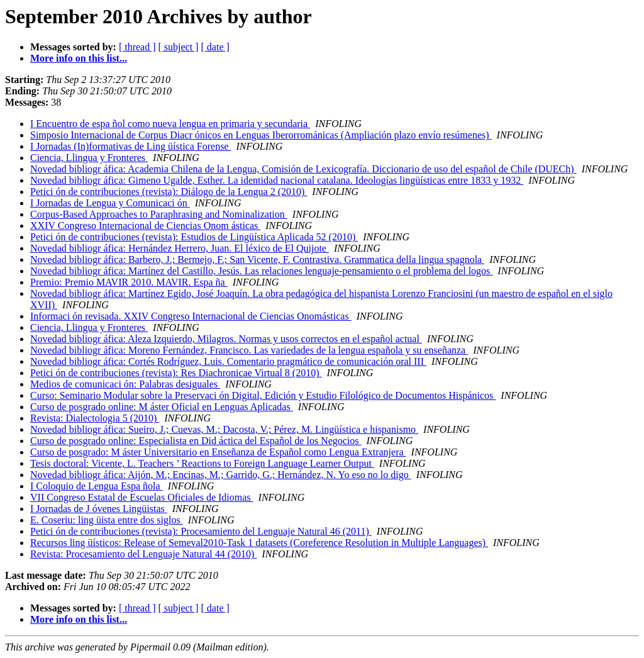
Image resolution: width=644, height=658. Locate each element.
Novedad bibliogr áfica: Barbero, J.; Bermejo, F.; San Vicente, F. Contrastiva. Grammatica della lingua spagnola (257, 259)
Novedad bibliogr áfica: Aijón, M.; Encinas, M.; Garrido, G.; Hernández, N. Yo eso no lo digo (221, 475)
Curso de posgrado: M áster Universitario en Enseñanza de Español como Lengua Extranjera (218, 452)
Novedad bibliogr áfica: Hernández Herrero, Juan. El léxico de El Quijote (180, 248)
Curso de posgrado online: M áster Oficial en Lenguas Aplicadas (162, 407)
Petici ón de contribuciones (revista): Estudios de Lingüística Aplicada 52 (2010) (194, 237)
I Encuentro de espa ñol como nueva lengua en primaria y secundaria (170, 124)
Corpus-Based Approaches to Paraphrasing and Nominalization (159, 214)
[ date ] (215, 47)
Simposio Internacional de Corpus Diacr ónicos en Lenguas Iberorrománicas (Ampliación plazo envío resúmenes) (261, 135)
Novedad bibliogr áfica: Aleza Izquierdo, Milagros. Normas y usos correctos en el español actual (226, 339)
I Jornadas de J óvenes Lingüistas (99, 509)
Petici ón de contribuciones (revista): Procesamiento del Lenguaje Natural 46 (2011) (201, 531)
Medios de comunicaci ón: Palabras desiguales (125, 384)
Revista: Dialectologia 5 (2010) (95, 418)
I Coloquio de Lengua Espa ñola (97, 486)
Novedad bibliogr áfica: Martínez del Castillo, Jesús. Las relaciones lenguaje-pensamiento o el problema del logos (261, 271)
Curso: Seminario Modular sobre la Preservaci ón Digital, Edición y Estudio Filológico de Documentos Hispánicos (263, 395)
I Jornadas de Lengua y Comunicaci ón (110, 203)
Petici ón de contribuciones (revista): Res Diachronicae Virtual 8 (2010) (176, 373)
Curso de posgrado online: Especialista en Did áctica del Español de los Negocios (196, 441)
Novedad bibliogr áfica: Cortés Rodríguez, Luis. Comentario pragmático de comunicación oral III (228, 361)
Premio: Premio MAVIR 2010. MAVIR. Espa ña (129, 282)
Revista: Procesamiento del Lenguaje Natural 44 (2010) (143, 554)
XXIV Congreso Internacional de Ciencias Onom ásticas (145, 226)
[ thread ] (137, 47)
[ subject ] (179, 47)
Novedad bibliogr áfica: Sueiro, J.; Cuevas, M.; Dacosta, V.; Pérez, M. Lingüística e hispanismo (224, 429)
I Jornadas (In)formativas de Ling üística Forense (130, 146)
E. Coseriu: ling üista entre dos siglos (107, 520)
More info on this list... (79, 58)
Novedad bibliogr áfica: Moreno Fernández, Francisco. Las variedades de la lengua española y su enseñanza (249, 350)
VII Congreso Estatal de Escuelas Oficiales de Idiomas (142, 497)
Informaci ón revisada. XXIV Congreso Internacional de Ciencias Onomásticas (191, 316)
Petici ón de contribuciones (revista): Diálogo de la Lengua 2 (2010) (169, 192)
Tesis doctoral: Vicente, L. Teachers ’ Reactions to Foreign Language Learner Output (202, 463)
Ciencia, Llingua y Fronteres (89, 158)
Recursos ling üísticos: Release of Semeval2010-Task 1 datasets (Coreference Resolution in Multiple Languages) (259, 543)
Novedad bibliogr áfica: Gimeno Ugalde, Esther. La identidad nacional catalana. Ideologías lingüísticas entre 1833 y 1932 (277, 180)
